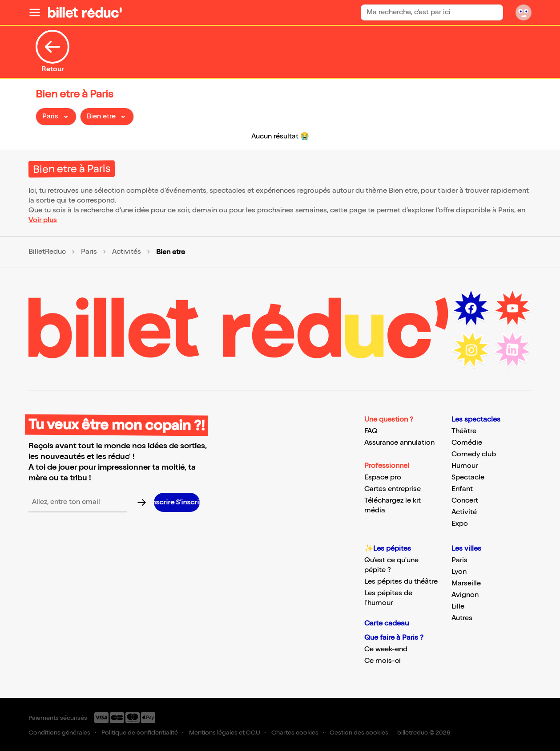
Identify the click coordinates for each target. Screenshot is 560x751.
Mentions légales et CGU (225, 733)
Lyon (459, 572)
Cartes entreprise (393, 489)
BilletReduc (47, 252)
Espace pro (383, 477)
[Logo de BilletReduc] (85, 12)
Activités (127, 252)
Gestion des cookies (359, 733)
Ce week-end (386, 649)
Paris (89, 252)
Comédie (467, 443)
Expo (460, 524)
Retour (52, 52)
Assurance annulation (399, 443)
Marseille (466, 583)
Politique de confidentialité (140, 733)
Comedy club (474, 454)
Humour (465, 466)
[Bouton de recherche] (496, 12)
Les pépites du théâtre (401, 582)
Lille (458, 607)
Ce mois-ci (383, 661)
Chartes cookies (295, 733)
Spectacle (468, 477)
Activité (464, 512)
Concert (465, 501)
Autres (462, 618)
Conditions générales (59, 733)
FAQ (371, 431)
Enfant (462, 489)
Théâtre (464, 431)
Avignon (465, 595)
